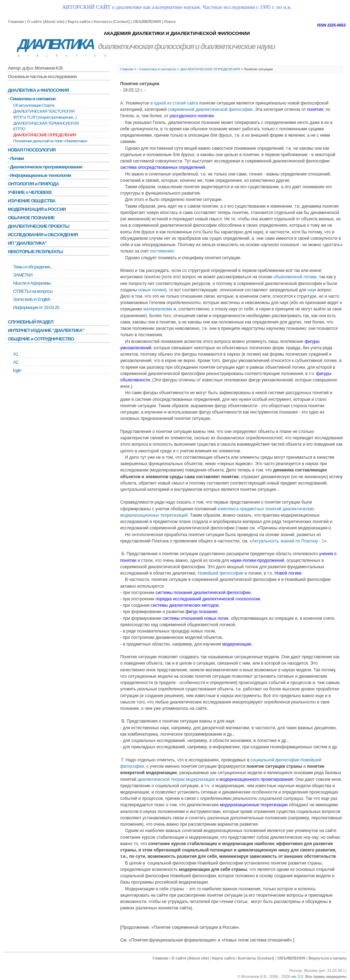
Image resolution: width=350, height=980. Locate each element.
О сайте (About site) (46, 22)
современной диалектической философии (210, 109)
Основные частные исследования (42, 76)
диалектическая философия (146, 46)
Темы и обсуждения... (33, 267)
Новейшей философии (220, 573)
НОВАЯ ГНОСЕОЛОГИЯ (32, 150)
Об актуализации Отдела (34, 105)
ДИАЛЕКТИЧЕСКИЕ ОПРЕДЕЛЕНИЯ (210, 69)
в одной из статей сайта (174, 103)
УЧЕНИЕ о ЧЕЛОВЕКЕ (30, 192)
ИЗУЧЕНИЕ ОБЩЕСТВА (32, 201)
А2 (16, 362)
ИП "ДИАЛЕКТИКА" (27, 243)
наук (312, 290)
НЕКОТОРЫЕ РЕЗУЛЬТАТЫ (35, 252)
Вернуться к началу (328, 958)
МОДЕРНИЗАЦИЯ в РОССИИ (37, 209)
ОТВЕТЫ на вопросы (33, 291)
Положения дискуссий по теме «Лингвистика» (50, 141)
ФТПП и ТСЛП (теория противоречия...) (45, 117)
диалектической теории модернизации (176, 779)
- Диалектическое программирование (45, 167)
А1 (16, 354)
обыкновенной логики (295, 277)
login (17, 370)
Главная (16, 22)
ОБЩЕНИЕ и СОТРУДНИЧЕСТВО (41, 339)
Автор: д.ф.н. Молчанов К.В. (36, 68)
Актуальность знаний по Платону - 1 (288, 541)
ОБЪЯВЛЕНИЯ (147, 22)
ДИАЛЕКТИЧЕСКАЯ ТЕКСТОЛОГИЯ (44, 111)
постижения (162, 251)
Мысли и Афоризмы (32, 283)
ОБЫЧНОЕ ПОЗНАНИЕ (31, 218)
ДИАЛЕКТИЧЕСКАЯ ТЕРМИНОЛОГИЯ (46, 123)
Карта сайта (79, 22)
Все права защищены (326, 976)
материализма (158, 309)
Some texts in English (32, 299)
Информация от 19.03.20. (36, 307)
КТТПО (19, 129)
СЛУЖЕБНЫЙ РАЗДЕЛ (31, 322)
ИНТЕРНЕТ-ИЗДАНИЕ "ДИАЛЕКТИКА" (46, 330)
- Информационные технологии (39, 175)
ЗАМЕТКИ (23, 275)
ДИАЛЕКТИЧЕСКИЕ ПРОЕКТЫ (39, 226)
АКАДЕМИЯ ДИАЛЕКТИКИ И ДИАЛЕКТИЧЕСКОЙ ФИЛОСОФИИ (177, 33)
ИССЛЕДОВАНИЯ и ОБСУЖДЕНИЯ (43, 235)
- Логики (16, 158)
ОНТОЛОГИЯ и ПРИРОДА (33, 184)
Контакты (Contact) (112, 22)
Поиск (170, 22)
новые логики (152, 290)
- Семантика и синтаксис (157, 69)
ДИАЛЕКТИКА (56, 44)
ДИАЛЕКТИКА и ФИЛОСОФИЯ (38, 90)
